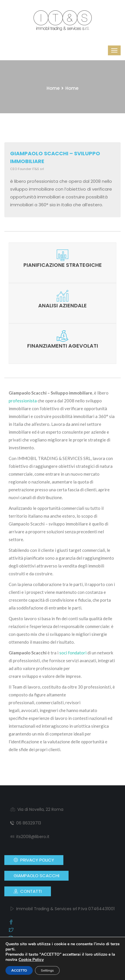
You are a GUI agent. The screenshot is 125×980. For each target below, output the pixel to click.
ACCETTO (19, 970)
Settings (47, 970)
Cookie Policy (31, 960)
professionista (23, 401)
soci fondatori (73, 653)
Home (53, 88)
